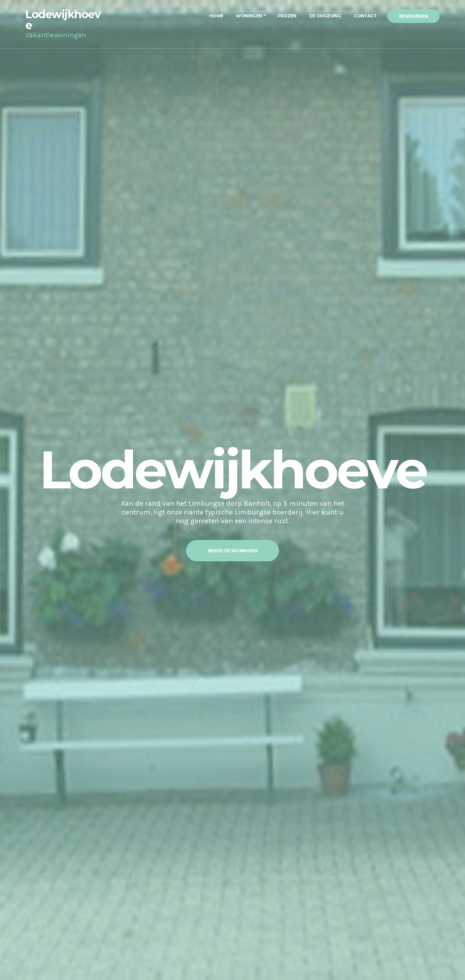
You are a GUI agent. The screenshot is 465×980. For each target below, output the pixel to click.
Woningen (249, 16)
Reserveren (413, 16)
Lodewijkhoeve (63, 20)
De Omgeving (325, 16)
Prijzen (287, 16)
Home (216, 16)
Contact (365, 16)
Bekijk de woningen (232, 551)
